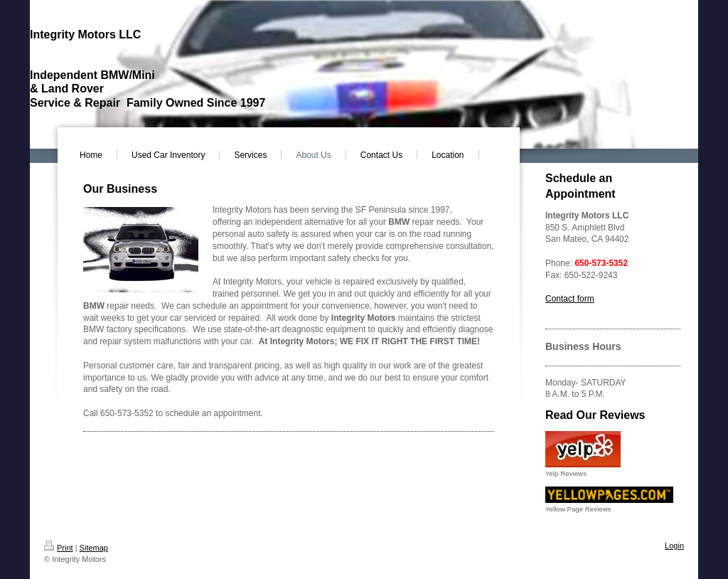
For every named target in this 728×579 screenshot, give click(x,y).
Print (59, 548)
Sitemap (94, 548)
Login (674, 546)
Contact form (570, 299)
